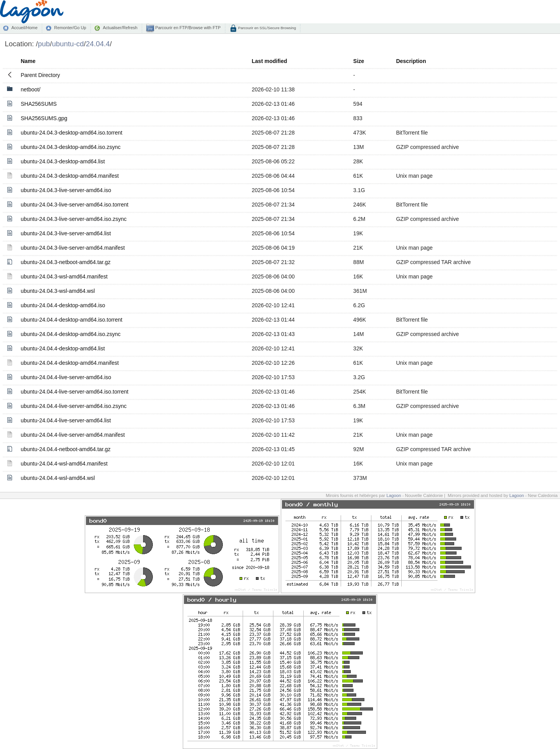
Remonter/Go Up (70, 28)
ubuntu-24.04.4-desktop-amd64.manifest (70, 363)
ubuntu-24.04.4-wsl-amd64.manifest (64, 464)
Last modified (269, 61)
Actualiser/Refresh (120, 28)
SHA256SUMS (39, 104)
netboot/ (31, 89)
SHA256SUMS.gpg (44, 118)
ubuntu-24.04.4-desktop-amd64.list (63, 348)
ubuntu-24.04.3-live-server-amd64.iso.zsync (73, 219)
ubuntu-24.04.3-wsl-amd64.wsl (58, 291)
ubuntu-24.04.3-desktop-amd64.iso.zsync (71, 147)
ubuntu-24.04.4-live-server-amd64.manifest (73, 435)
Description (411, 61)
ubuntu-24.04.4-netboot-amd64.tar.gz (66, 449)
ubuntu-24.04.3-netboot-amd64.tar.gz (66, 262)
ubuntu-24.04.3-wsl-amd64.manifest (64, 276)
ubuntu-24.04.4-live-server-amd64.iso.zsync (73, 406)
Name (28, 61)
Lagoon (394, 495)
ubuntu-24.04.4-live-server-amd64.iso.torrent (74, 392)
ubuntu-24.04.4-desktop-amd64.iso (63, 305)
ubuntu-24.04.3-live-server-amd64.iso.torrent (74, 205)
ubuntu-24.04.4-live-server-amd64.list (66, 420)
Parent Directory (40, 75)
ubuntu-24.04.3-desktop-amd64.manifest (70, 176)
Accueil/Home (24, 28)
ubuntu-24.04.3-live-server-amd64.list (66, 233)
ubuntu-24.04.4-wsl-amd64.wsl (58, 478)
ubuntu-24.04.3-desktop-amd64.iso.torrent (72, 133)
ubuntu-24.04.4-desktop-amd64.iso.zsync (71, 334)
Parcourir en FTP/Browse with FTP (187, 28)
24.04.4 (98, 44)
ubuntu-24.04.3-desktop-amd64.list (63, 161)
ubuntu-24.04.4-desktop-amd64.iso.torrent (72, 320)
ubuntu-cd (68, 44)
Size (359, 61)
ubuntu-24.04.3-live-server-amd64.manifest (73, 248)
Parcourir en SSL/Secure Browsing (267, 28)
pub (44, 44)
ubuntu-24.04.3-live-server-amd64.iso (66, 190)
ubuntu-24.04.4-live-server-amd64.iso (66, 377)
